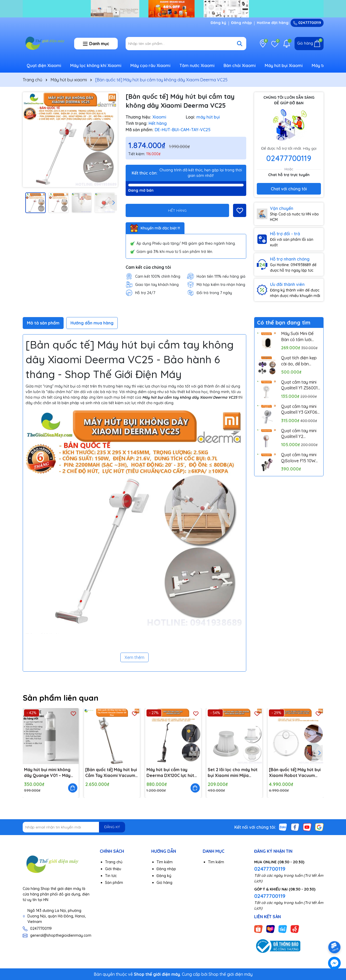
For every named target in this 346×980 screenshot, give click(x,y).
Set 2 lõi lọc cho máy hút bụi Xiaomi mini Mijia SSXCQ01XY (233, 773)
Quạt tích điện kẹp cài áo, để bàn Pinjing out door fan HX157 (300, 361)
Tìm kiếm (165, 862)
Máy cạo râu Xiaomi (150, 65)
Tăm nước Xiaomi (197, 65)
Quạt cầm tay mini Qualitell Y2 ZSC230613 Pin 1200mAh (299, 434)
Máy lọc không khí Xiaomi (96, 65)
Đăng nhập (241, 23)
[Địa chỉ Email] (74, 827)
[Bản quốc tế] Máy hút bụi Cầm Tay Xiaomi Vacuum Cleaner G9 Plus (111, 773)
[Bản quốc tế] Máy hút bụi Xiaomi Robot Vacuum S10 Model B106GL (295, 773)
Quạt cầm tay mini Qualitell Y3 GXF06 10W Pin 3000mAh (299, 409)
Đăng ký (218, 23)
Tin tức (111, 876)
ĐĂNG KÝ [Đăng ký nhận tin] (112, 827)
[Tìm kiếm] (240, 44)
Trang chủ (114, 862)
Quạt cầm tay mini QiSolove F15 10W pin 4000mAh (299, 458)
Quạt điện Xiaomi (44, 65)
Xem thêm (134, 657)
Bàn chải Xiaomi (240, 65)
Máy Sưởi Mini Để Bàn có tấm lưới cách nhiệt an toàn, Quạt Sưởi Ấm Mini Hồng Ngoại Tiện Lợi (301, 337)
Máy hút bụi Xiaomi (284, 65)
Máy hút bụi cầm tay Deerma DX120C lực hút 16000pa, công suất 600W (170, 773)
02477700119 (307, 23)
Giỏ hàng (164, 883)
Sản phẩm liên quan (61, 698)
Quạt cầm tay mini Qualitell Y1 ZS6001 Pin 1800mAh (299, 385)
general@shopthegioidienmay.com (61, 935)
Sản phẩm (114, 883)
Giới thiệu (113, 869)
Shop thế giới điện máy (231, 974)
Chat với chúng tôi (289, 189)
